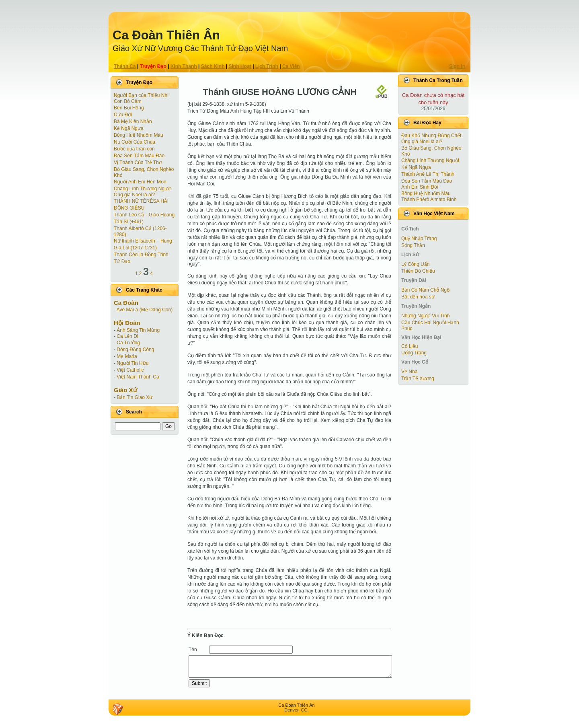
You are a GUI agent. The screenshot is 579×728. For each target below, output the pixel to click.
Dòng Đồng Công (135, 350)
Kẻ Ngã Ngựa (129, 128)
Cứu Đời (123, 115)
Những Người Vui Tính (425, 316)
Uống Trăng (414, 353)
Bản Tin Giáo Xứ (134, 397)
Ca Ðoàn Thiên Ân (166, 35)
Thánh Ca (125, 66)
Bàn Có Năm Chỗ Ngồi (426, 290)
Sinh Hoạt (240, 66)
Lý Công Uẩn (415, 264)
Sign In (457, 66)
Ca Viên (291, 66)
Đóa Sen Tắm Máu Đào (139, 156)
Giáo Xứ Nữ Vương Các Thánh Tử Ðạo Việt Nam (200, 48)
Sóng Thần (413, 245)
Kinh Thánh (184, 66)
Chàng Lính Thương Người (143, 189)
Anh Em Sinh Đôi (420, 187)
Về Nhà (409, 372)
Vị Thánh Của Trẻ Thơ (138, 162)
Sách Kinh (213, 66)
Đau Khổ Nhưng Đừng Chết (431, 136)
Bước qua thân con (134, 149)
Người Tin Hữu (132, 363)
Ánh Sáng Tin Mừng (138, 330)
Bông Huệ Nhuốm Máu (139, 135)
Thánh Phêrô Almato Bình (429, 199)
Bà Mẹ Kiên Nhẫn (133, 121)
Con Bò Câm (128, 101)
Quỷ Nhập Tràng (419, 239)
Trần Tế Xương (418, 378)
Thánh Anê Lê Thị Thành (428, 174)
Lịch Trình (267, 66)
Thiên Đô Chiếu (418, 271)
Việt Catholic (130, 370)
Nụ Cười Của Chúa (134, 142)
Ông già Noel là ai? (134, 195)
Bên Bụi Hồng (129, 108)
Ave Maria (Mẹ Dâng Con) (145, 310)
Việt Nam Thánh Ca (138, 377)
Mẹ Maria (127, 356)
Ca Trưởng (128, 343)
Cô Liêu (410, 346)
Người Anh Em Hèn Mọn (140, 182)
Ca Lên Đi (127, 336)
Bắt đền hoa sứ (418, 297)
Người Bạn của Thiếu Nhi (141, 95)
